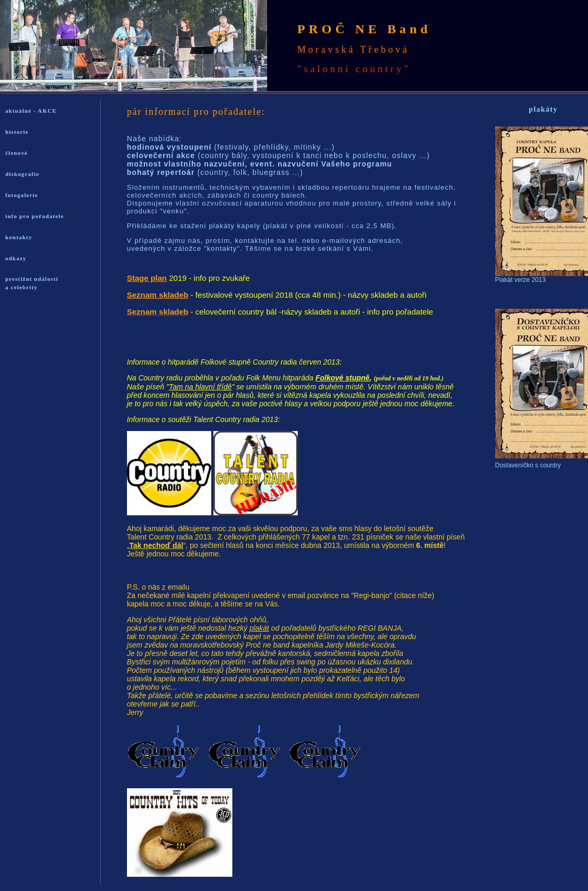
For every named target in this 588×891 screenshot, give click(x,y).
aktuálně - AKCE (31, 111)
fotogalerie (22, 195)
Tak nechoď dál (156, 545)
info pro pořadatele (35, 216)
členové (17, 153)
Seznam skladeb (158, 295)
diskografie (22, 174)
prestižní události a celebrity (32, 283)
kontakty (19, 237)
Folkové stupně (343, 378)
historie (17, 132)
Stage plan (147, 278)
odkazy (16, 258)
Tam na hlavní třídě (200, 387)
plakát (259, 628)
